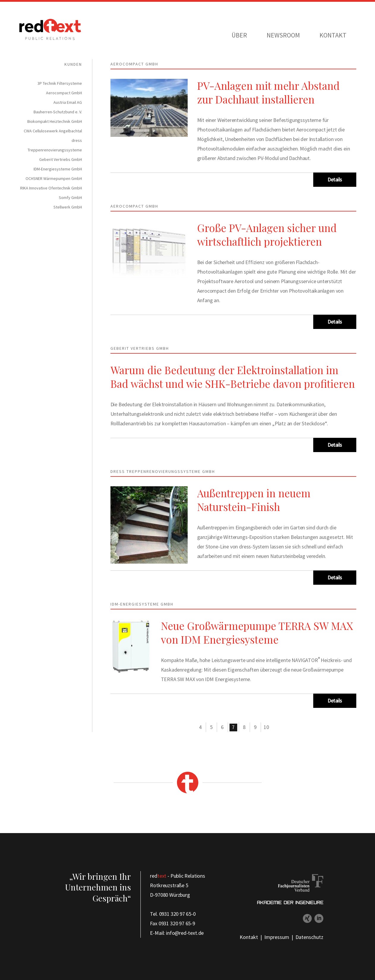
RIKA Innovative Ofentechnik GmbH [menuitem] (51, 188)
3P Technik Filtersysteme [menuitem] (60, 83)
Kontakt (249, 937)
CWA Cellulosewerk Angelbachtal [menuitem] (53, 131)
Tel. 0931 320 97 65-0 (173, 914)
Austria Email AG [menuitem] (68, 102)
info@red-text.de (185, 933)
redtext (50, 29)
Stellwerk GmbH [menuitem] (68, 207)
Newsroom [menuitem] (283, 35)
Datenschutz (309, 937)
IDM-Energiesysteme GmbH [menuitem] (58, 169)
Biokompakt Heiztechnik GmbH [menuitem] (55, 121)
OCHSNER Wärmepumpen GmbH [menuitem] (54, 178)
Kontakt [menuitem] (333, 35)
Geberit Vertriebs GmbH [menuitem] (61, 159)
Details (335, 179)
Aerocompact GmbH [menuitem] (64, 93)
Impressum (277, 937)
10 (266, 727)
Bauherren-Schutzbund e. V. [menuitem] (58, 112)
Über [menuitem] (239, 35)
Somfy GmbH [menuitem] (70, 197)
